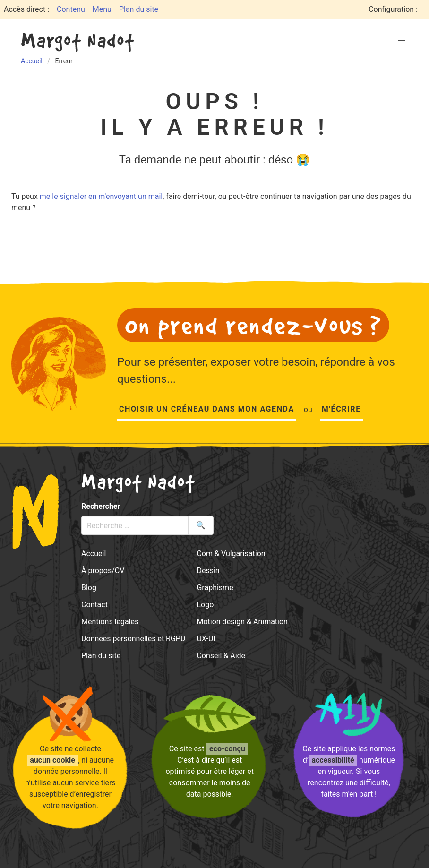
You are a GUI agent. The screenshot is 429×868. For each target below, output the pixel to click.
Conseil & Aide (221, 656)
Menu (102, 9)
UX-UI (206, 639)
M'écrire (341, 409)
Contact (94, 605)
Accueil (94, 554)
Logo (205, 605)
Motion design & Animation (242, 622)
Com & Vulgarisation (231, 554)
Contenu (71, 9)
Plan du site (139, 9)
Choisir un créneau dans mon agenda (207, 409)
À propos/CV (103, 571)
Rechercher (101, 506)
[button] (402, 41)
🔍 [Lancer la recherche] (201, 525)
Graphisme (215, 588)
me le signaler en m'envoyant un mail (101, 196)
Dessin (208, 571)
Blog (89, 588)
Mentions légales (110, 622)
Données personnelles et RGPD (133, 639)
